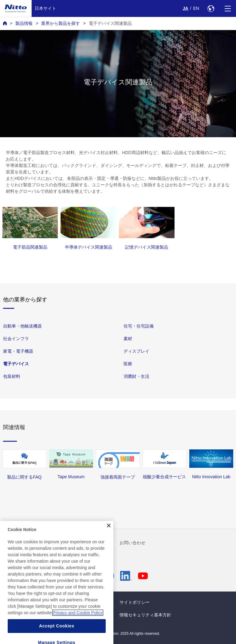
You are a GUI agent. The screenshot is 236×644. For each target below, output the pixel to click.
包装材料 (12, 377)
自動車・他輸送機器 (22, 326)
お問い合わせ (132, 543)
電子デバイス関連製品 (110, 23)
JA (186, 8)
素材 (128, 339)
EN (196, 8)
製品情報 (24, 23)
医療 (128, 364)
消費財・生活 (136, 377)
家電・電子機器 (18, 351)
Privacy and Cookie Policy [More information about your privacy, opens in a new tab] (78, 622)
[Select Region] (211, 8)
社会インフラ (16, 339)
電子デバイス (16, 364)
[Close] (109, 535)
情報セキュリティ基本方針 (145, 615)
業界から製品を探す (61, 23)
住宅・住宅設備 (139, 326)
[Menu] (228, 8)
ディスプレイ (136, 351)
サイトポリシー (135, 602)
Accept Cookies (57, 635)
